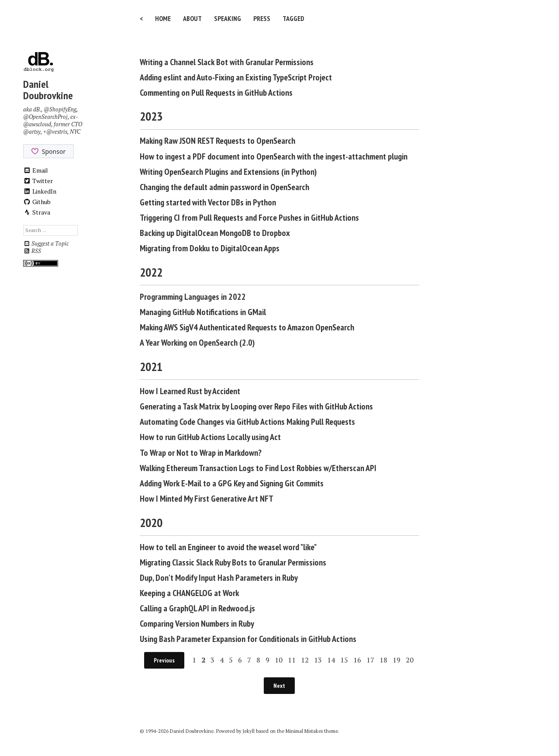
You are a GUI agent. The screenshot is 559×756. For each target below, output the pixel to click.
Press (262, 18)
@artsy (32, 132)
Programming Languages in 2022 (193, 297)
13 (318, 660)
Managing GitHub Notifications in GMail (203, 312)
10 (279, 660)
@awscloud (37, 124)
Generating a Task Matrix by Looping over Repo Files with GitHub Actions (256, 406)
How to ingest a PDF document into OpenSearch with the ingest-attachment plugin (274, 156)
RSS (32, 251)
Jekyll (249, 731)
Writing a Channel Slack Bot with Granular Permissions (227, 62)
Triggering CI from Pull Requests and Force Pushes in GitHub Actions (249, 218)
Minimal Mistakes (304, 731)
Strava (37, 212)
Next (279, 686)
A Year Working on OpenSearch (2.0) (197, 343)
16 (357, 660)
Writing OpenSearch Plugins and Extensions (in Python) (228, 172)
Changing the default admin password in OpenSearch (224, 187)
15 (344, 660)
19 (397, 660)
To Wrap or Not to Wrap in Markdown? (201, 453)
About (192, 18)
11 (292, 660)
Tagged (293, 18)
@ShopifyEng (60, 109)
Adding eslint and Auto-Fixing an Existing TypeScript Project (236, 77)
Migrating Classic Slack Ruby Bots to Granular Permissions (233, 562)
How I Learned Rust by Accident (190, 391)
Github (37, 202)
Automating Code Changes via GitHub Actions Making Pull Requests (247, 422)
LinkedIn (40, 191)
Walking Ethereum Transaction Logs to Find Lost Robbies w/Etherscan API (258, 468)
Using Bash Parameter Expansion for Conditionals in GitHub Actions (248, 639)
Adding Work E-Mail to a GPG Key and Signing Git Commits (232, 483)
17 (370, 660)
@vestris (57, 132)
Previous (164, 660)
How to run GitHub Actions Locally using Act (210, 437)
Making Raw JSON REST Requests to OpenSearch (217, 141)
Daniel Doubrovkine (48, 90)
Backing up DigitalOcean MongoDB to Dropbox (215, 233)
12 (305, 660)
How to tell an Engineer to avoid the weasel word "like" (228, 547)
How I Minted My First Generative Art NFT (207, 499)
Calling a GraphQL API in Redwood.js (197, 608)
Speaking (228, 18)
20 (410, 660)
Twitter (38, 181)
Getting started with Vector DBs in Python (208, 202)
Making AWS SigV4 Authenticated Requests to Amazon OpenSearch (247, 327)
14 (331, 660)
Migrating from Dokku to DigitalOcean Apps (210, 248)
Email (36, 170)
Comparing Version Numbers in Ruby (197, 624)
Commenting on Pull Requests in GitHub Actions (216, 93)
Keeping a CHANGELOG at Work (189, 593)
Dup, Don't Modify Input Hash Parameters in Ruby (219, 578)
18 (383, 660)
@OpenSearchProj (45, 117)
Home (163, 18)
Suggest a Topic (46, 244)
